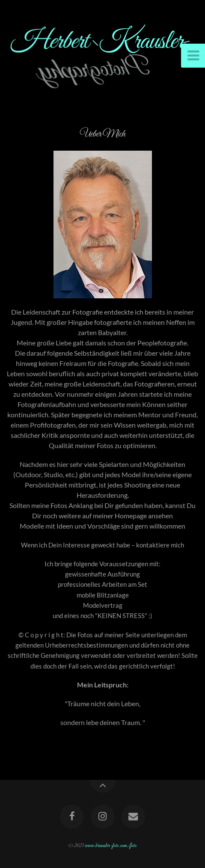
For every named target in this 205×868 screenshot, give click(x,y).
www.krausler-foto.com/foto (111, 846)
